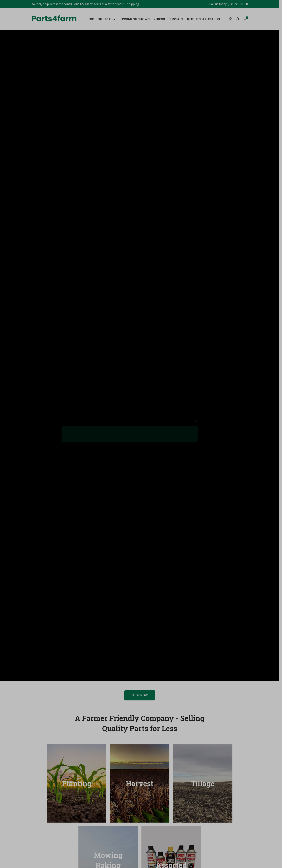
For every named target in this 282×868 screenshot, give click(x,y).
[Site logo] (54, 18)
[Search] (238, 19)
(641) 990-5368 (238, 4)
